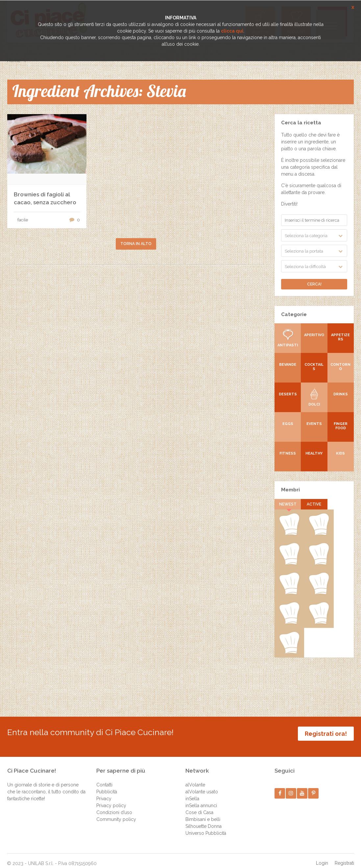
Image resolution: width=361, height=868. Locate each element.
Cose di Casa (199, 806)
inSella (192, 792)
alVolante (195, 778)
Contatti (104, 778)
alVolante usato (202, 785)
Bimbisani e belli (203, 813)
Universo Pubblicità (206, 827)
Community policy (116, 813)
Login (322, 856)
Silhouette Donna (204, 820)
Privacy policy (111, 799)
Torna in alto (136, 244)
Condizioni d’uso (114, 806)
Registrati (344, 856)
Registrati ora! (326, 734)
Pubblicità (107, 785)
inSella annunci (201, 799)
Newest (288, 504)
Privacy (104, 792)
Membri (290, 490)
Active (314, 504)
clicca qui (232, 31)
